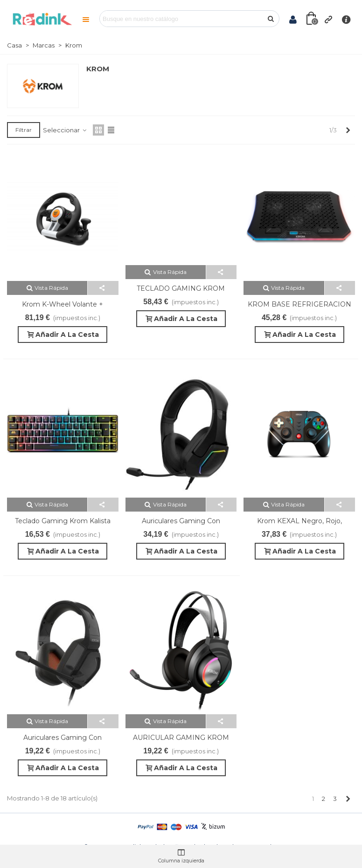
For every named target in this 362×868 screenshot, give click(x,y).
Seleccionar (65, 130)
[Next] (348, 130)
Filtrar (24, 130)
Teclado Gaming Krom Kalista (63, 521)
